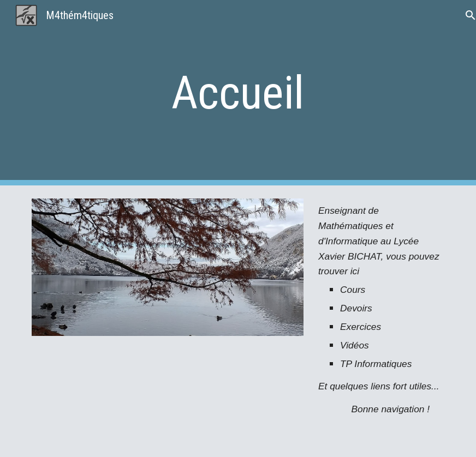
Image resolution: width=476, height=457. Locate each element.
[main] (238, 93)
